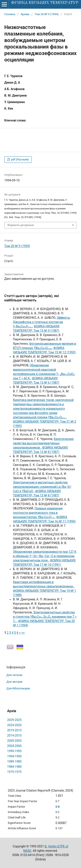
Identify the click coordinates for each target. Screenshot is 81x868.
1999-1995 (14, 751)
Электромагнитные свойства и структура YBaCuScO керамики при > (45, 617)
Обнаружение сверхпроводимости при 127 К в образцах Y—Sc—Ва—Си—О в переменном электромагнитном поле (45, 556)
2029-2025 (14, 720)
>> (23, 633)
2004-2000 (14, 746)
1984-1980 (14, 767)
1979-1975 (14, 772)
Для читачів (14, 675)
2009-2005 (14, 741)
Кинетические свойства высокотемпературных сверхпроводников (43, 443)
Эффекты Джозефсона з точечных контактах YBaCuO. (42, 322)
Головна (10, 14)
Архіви (25, 14)
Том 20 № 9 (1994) (47, 14)
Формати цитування (21, 225)
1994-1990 (14, 756)
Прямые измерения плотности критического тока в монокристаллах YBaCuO (38, 513)
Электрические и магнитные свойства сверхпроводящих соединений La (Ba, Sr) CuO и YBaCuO (42, 487)
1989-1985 (14, 761)
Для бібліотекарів (18, 688)
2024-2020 (14, 725)
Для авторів (14, 682)
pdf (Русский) (20, 159)
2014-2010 (14, 735)
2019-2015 (14, 730)
